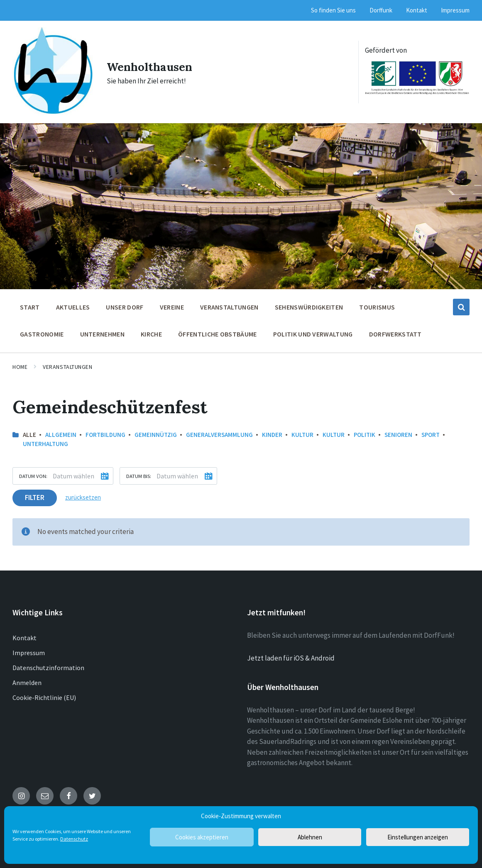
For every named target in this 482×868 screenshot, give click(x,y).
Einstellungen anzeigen (418, 837)
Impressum (29, 650)
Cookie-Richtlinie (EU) (44, 695)
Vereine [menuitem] (172, 304)
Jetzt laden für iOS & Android (291, 655)
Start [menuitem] (30, 304)
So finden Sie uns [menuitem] (333, 10)
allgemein (61, 432)
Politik (365, 432)
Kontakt (24, 635)
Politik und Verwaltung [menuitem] (313, 331)
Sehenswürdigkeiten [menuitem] (309, 304)
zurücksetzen (83, 494)
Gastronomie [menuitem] (42, 331)
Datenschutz (74, 839)
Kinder (272, 432)
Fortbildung (105, 432)
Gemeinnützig (156, 432)
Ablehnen (310, 837)
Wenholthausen (151, 65)
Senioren (398, 432)
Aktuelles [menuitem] (73, 304)
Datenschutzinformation (48, 665)
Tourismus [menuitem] (377, 304)
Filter (35, 495)
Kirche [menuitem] (151, 331)
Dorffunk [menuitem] (381, 10)
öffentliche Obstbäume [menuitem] (218, 331)
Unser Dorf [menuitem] (125, 304)
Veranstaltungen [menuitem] (229, 304)
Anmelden (27, 680)
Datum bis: (139, 473)
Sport (431, 432)
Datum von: (33, 473)
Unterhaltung (45, 441)
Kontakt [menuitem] (417, 10)
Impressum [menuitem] (455, 10)
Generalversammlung (219, 432)
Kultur (302, 432)
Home (20, 364)
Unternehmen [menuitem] (103, 331)
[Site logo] (52, 110)
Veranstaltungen (67, 364)
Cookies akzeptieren (202, 837)
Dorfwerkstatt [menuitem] (395, 331)
